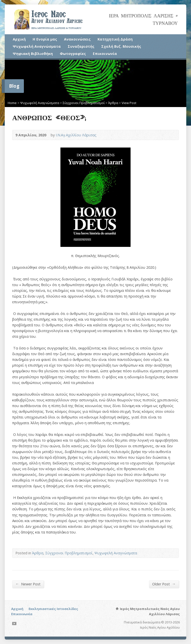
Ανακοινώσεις (77, 39)
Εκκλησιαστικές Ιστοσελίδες (53, 609)
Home (12, 103)
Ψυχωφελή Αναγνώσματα (37, 46)
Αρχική (19, 39)
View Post (129, 103)
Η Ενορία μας (45, 39)
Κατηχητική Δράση (115, 39)
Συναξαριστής (81, 46)
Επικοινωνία (105, 54)
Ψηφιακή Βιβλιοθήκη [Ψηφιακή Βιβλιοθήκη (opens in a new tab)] (33, 54)
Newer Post (28, 584)
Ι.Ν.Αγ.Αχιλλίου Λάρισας (76, 135)
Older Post (164, 584)
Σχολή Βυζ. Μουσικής (121, 46)
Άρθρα (113, 103)
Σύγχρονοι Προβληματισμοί (84, 103)
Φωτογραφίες (73, 54)
